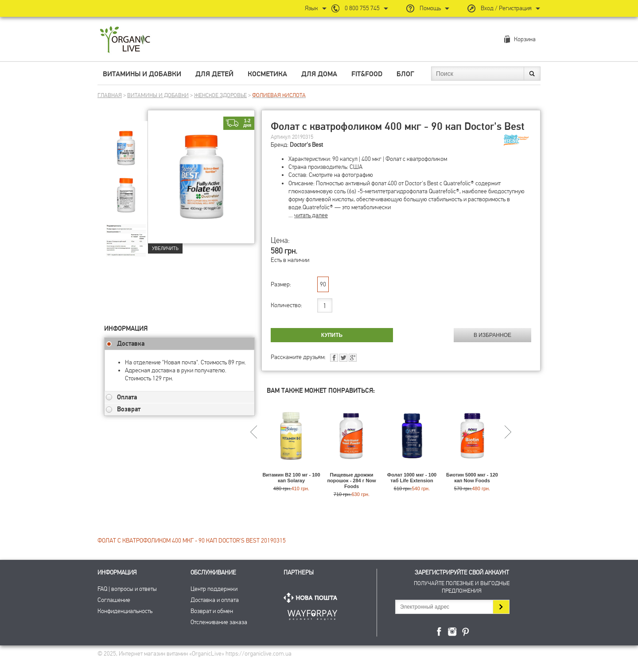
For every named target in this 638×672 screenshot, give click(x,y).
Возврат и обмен (212, 611)
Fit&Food (367, 74)
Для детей (214, 74)
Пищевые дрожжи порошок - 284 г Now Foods (351, 481)
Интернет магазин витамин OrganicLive (125, 40)
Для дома (319, 74)
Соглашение (114, 600)
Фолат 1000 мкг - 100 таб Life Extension (412, 478)
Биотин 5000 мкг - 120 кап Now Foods (472, 478)
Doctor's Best (306, 145)
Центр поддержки (214, 589)
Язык (311, 8)
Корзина (525, 39)
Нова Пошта (312, 598)
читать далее (311, 215)
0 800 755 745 (362, 8)
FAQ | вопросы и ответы (127, 589)
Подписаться (501, 607)
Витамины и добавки (142, 74)
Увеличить (165, 248)
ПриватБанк (312, 613)
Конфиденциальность (125, 611)
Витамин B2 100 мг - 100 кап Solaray (291, 478)
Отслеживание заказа (219, 622)
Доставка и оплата (215, 600)
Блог (405, 74)
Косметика (267, 74)
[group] (126, 142)
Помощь (430, 8)
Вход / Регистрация (506, 8)
